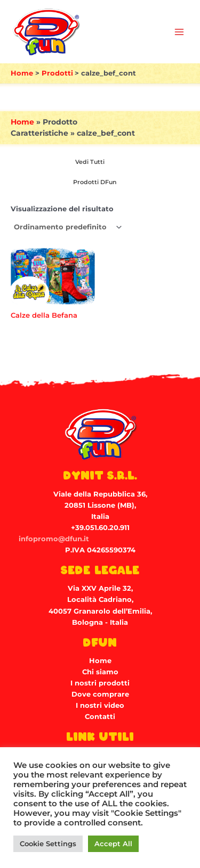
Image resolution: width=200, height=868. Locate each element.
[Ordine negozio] (67, 227)
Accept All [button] (113, 844)
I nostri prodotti (100, 683)
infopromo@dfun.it (54, 539)
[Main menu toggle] (179, 32)
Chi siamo (100, 672)
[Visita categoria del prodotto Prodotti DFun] (93, 183)
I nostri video (100, 705)
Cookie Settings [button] (48, 844)
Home (22, 122)
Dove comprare (100, 694)
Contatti (100, 717)
